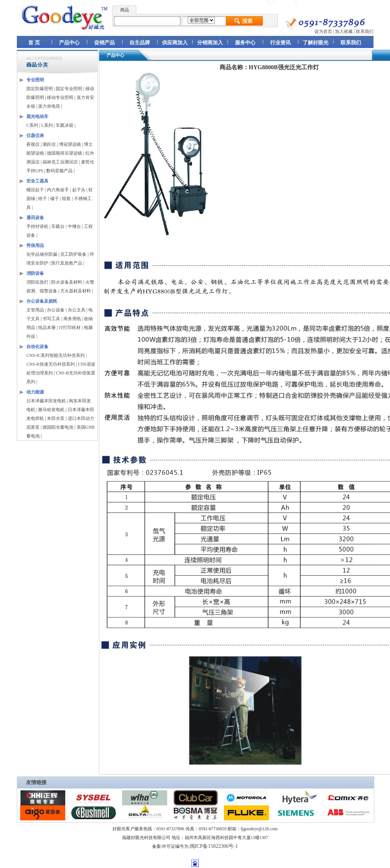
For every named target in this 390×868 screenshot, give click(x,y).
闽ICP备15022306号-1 (214, 846)
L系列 (47, 125)
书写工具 (51, 319)
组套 (66, 199)
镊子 (55, 199)
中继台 (74, 226)
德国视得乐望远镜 (65, 153)
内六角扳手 (58, 190)
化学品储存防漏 (42, 254)
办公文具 (77, 310)
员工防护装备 (74, 254)
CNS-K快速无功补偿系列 (51, 364)
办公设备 (56, 310)
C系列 (32, 125)
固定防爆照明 (40, 89)
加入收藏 (344, 32)
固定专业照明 (69, 89)
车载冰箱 (65, 125)
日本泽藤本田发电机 (46, 401)
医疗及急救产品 (67, 263)
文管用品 (35, 310)
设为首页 (323, 32)
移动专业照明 (60, 97)
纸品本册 (47, 328)
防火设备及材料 (67, 282)
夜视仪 (33, 144)
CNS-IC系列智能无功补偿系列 (56, 355)
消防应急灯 (37, 282)
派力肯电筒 (49, 106)
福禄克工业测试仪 (60, 162)
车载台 (58, 226)
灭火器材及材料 (76, 291)
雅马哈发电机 (51, 410)
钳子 (43, 199)
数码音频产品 (59, 171)
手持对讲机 (37, 226)
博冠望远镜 (70, 144)
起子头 (79, 190)
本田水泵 (56, 418)
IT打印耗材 (70, 328)
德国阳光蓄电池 (58, 427)
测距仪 (49, 144)
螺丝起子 (35, 190)
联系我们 (365, 32)
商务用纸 (72, 319)
